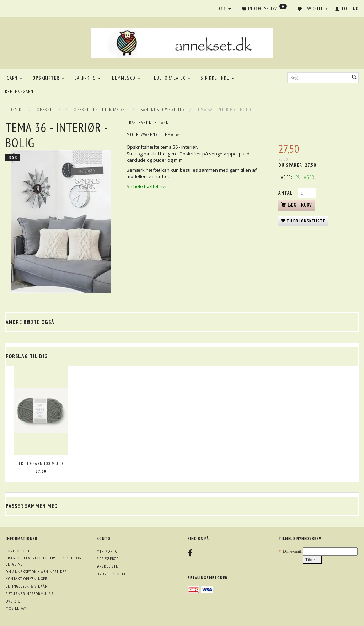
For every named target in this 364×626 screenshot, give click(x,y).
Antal (286, 193)
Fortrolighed (19, 551)
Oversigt (14, 601)
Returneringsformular (30, 593)
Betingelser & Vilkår (27, 586)
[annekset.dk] (182, 42)
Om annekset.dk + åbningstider (36, 571)
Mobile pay (16, 608)
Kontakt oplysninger (27, 579)
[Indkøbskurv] (264, 9)
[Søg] (354, 78)
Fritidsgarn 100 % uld (41, 463)
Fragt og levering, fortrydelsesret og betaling (43, 561)
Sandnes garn (154, 123)
